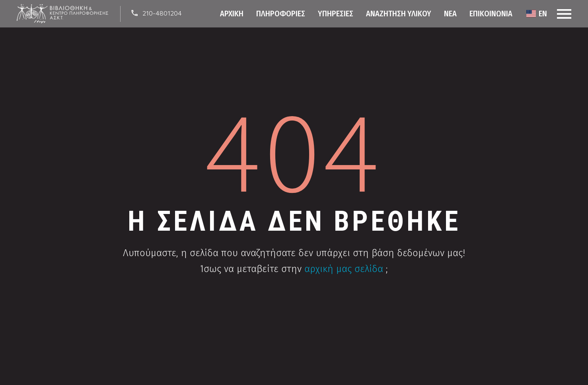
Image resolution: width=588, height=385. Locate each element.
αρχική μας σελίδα (344, 269)
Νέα (450, 14)
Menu (564, 14)
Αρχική (232, 14)
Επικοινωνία (491, 14)
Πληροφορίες (281, 14)
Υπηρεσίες (336, 14)
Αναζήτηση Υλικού (399, 14)
